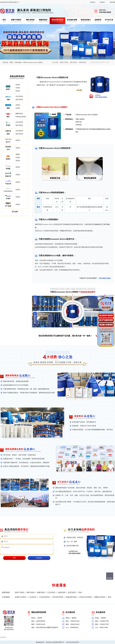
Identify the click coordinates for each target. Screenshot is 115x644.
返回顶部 (110, 578)
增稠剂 (18, 154)
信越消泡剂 (62, 592)
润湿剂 (18, 91)
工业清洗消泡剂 (44, 597)
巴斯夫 (11, 62)
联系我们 (102, 2)
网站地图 (113, 2)
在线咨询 (93, 2)
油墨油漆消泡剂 (71, 597)
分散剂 (18, 108)
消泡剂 (18, 85)
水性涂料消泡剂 (58, 597)
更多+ (80, 592)
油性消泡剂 (19, 100)
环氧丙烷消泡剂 (21, 117)
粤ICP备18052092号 (73, 642)
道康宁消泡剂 (64, 62)
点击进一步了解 (45, 90)
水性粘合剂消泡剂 (85, 597)
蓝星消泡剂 (72, 592)
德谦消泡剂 (83, 62)
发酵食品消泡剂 (100, 597)
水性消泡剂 (18, 62)
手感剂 (18, 88)
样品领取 (79, 90)
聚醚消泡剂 (19, 114)
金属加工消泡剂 (20, 597)
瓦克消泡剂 (51, 592)
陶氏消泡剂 (74, 62)
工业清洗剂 (32, 597)
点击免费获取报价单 (62, 90)
